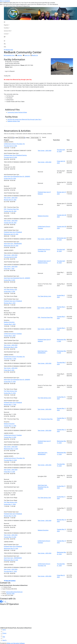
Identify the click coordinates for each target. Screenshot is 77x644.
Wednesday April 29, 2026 (11, 234)
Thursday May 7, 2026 (10, 359)
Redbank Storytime (43, 216)
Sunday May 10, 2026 (10, 382)
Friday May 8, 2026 (9, 370)
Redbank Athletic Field (14, 121)
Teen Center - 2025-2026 (45, 151)
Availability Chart (9, 55)
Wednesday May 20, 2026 (11, 548)
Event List (27, 55)
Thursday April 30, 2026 (10, 257)
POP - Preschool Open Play (11, 209)
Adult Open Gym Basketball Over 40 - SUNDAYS (17, 176)
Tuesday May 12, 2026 (10, 426)
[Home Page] (8, 22)
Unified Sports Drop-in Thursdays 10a (14, 144)
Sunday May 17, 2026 (10, 504)
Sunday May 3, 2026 (9, 280)
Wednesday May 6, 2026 (11, 347)
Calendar (20, 55)
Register (6, 25)
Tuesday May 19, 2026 (10, 537)
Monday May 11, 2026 (10, 405)
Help (4, 637)
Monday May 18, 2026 (10, 516)
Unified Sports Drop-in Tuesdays (13, 334)
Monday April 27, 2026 (10, 200)
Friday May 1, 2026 (9, 269)
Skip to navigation (5, 1)
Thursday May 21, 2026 (10, 571)
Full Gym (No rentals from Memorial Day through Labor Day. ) (24, 119)
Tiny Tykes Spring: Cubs (10, 289)
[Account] (8, 37)
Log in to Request (10, 71)
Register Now (9, 50)
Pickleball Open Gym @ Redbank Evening (15, 155)
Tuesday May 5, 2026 (10, 324)
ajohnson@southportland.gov (14, 592)
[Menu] (5, 47)
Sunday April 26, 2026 (10, 179)
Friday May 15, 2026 (9, 472)
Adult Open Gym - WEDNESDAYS (13, 244)
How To (4, 640)
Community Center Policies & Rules (17, 112)
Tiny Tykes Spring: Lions (44, 296)
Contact (6, 34)
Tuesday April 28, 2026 (10, 211)
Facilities (6, 28)
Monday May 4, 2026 (10, 303)
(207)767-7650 (10, 594)
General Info (7, 31)
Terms (4, 630)
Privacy (4, 633)
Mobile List (35, 55)
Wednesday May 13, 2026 (11, 449)
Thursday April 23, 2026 (10, 146)
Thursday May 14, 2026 (10, 460)
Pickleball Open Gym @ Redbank (13, 232)
